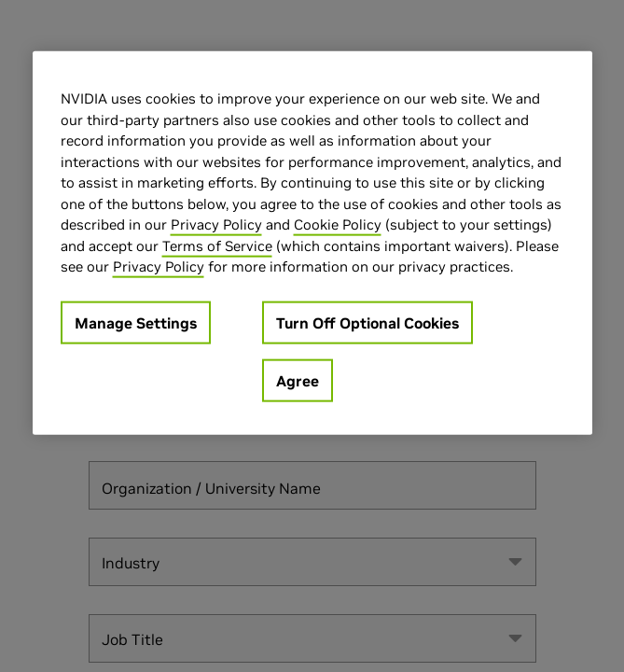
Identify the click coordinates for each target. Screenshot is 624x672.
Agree (298, 380)
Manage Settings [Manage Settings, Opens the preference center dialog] (136, 322)
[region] (312, 243)
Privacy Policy (216, 224)
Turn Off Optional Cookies (367, 322)
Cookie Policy (338, 224)
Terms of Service (217, 245)
